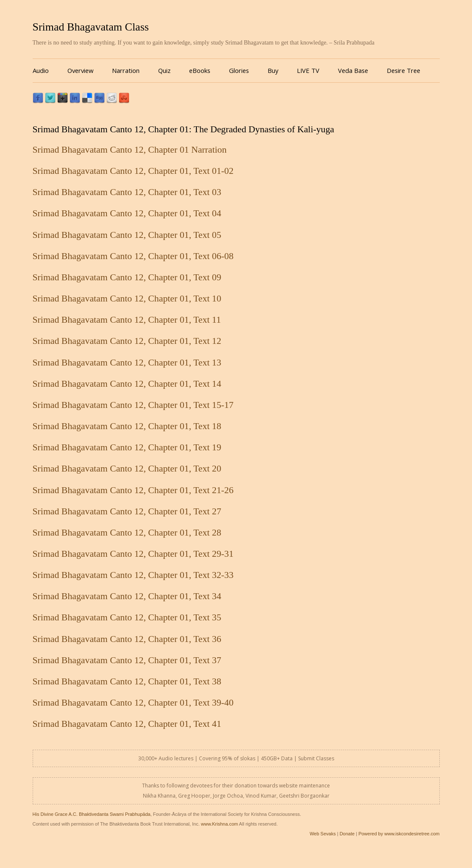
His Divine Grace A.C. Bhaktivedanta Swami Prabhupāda (92, 814)
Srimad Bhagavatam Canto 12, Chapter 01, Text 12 (127, 341)
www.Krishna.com (219, 824)
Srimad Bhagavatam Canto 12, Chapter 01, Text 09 (127, 277)
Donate (347, 834)
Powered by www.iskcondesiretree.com (399, 834)
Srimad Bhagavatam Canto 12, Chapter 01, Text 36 (127, 639)
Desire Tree (404, 70)
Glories (239, 70)
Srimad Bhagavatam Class (91, 27)
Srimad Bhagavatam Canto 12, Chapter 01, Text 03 (127, 192)
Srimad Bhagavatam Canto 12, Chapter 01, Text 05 (127, 235)
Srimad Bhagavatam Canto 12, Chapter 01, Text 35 (127, 617)
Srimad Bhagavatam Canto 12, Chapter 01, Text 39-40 (133, 703)
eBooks (200, 70)
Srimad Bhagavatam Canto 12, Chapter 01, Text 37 (127, 660)
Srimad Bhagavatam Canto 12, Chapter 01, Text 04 (127, 213)
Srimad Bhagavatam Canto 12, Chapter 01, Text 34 (127, 596)
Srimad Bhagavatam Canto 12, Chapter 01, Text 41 (127, 724)
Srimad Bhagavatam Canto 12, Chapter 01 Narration (130, 150)
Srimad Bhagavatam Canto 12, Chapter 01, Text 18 (127, 426)
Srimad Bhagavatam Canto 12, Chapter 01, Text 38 (127, 681)
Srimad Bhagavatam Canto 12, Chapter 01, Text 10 (127, 299)
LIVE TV (308, 70)
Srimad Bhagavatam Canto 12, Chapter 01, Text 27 (127, 511)
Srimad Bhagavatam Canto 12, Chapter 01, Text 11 (127, 320)
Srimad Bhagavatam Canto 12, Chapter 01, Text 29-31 (133, 554)
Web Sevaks (323, 834)
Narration (126, 70)
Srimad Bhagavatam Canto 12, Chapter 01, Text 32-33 (133, 575)
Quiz (164, 70)
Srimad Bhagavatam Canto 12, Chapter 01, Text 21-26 (133, 490)
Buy (273, 70)
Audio (41, 70)
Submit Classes (316, 758)
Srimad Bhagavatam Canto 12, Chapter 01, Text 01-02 (133, 171)
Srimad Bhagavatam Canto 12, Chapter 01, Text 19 (127, 447)
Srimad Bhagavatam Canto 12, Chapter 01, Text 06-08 (133, 256)
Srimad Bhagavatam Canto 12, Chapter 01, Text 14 (127, 384)
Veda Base (353, 70)
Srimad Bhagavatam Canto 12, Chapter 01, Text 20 (127, 469)
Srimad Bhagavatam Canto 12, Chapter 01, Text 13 (127, 363)
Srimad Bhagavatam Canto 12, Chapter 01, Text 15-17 (133, 405)
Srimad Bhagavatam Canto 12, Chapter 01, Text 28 (127, 533)
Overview (80, 70)
